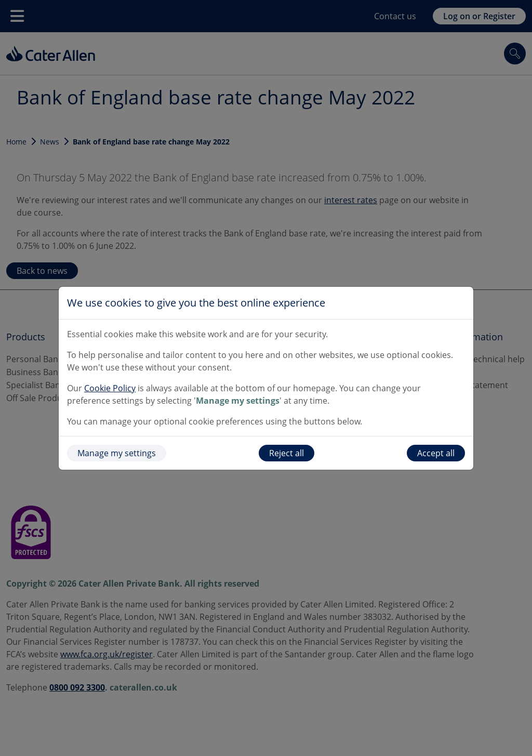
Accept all (436, 453)
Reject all (287, 453)
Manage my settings (117, 453)
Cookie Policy (110, 388)
